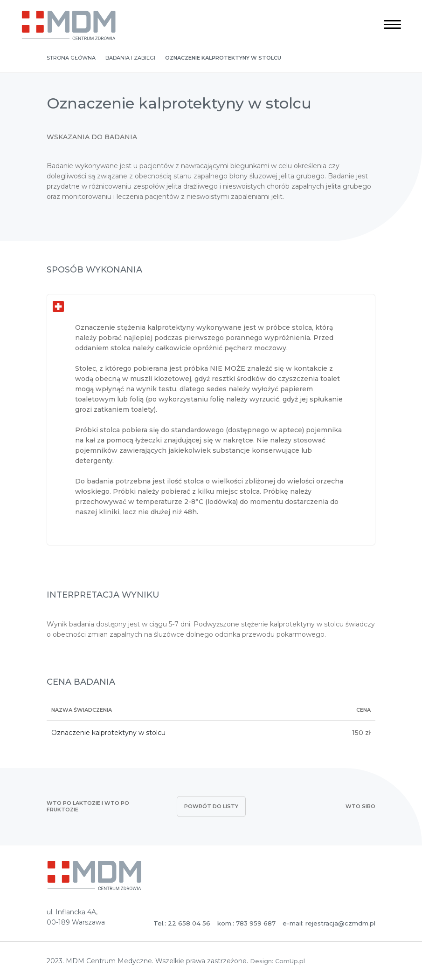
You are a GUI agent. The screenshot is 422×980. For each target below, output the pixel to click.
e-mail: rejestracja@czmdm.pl (329, 923)
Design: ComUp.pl (277, 961)
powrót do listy (211, 806)
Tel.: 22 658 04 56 (182, 923)
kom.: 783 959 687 (246, 923)
